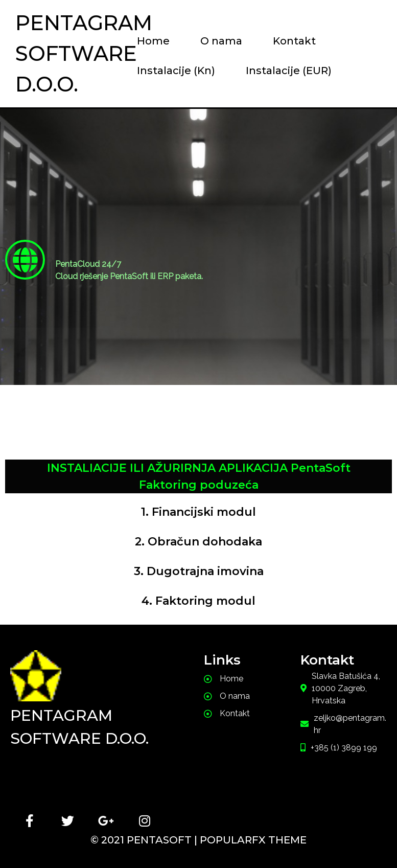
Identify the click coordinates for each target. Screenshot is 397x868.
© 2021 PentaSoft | (145, 840)
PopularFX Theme (253, 840)
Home (153, 41)
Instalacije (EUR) (289, 71)
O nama (221, 41)
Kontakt (294, 41)
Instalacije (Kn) (176, 71)
